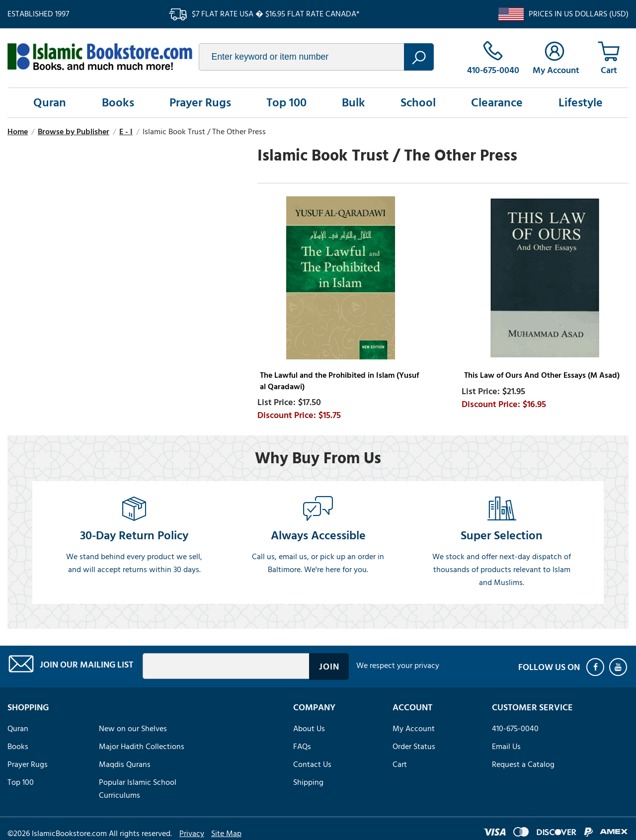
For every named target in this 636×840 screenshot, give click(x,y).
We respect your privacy (398, 666)
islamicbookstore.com (100, 57)
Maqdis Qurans (125, 764)
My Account (414, 729)
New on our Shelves (133, 729)
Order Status (414, 747)
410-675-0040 (515, 729)
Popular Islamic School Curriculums (138, 789)
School (418, 103)
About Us (309, 729)
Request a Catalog (523, 764)
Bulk (354, 103)
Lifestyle (581, 103)
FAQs (302, 747)
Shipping (308, 782)
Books (118, 103)
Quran (50, 103)
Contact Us (312, 764)
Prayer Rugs (200, 103)
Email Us (506, 747)
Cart (400, 764)
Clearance (497, 103)
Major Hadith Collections (142, 747)
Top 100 (286, 103)
